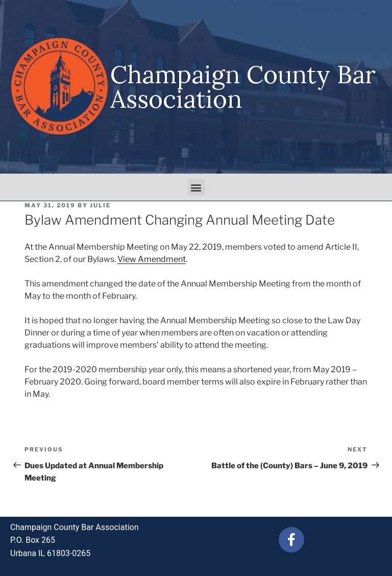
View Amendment (152, 259)
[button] (196, 187)
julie (100, 205)
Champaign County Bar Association (243, 87)
